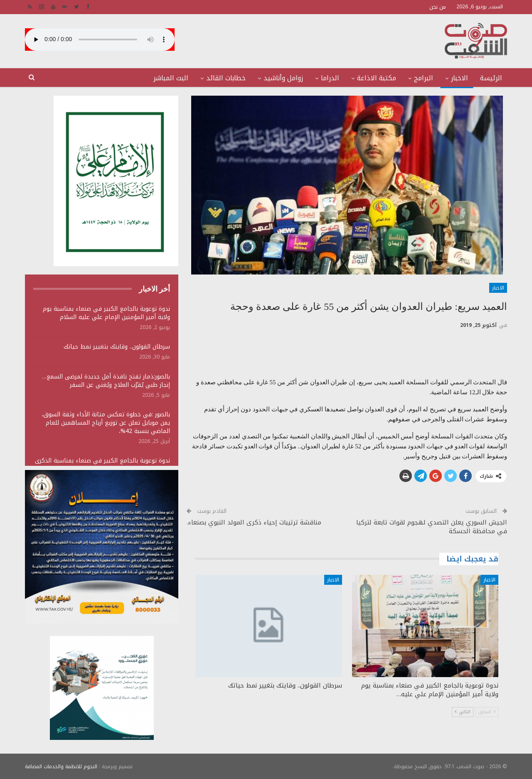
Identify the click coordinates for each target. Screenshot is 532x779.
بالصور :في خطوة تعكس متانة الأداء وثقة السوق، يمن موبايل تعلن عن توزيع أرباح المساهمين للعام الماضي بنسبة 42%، (106, 423)
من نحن (438, 7)
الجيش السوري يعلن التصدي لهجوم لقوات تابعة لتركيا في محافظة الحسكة (432, 527)
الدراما (330, 78)
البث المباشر (171, 78)
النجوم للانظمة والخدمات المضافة (61, 766)
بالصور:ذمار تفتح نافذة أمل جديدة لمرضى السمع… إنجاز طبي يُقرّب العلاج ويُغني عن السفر (106, 381)
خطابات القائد (226, 78)
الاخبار (459, 78)
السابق (487, 712)
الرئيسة (491, 78)
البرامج (424, 78)
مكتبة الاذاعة (377, 78)
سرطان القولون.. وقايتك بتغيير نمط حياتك (117, 347)
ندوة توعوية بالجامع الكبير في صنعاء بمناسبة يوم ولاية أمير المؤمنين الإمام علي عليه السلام (106, 313)
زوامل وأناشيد (283, 78)
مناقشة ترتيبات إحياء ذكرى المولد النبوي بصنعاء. (254, 522)
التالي (463, 712)
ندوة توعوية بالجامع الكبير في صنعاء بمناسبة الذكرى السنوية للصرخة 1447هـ (102, 465)
